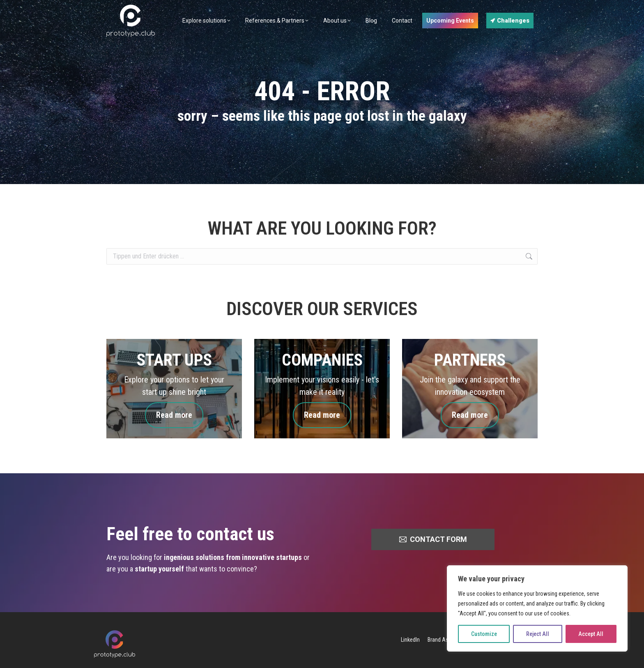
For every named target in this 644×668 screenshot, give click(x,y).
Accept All (591, 634)
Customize (484, 634)
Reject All (538, 634)
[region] (537, 608)
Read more (174, 415)
